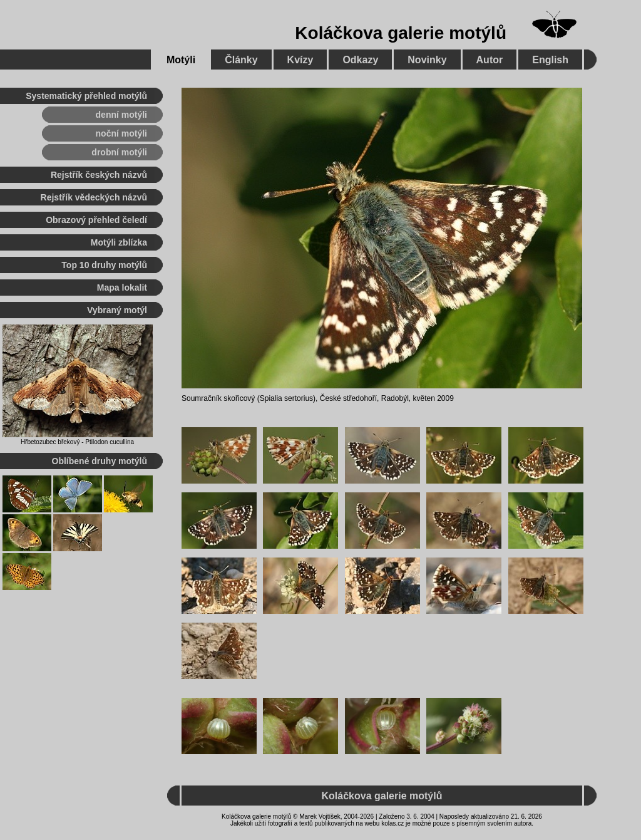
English (550, 60)
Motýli (181, 60)
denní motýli (121, 115)
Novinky (427, 60)
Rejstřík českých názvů (99, 175)
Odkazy (360, 60)
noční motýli (121, 133)
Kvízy (300, 60)
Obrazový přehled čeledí (96, 220)
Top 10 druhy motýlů (104, 265)
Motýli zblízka (119, 242)
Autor (490, 60)
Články (241, 60)
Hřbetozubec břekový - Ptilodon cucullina (77, 442)
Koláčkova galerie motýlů (401, 33)
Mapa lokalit (122, 288)
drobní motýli (119, 152)
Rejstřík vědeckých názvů (94, 197)
